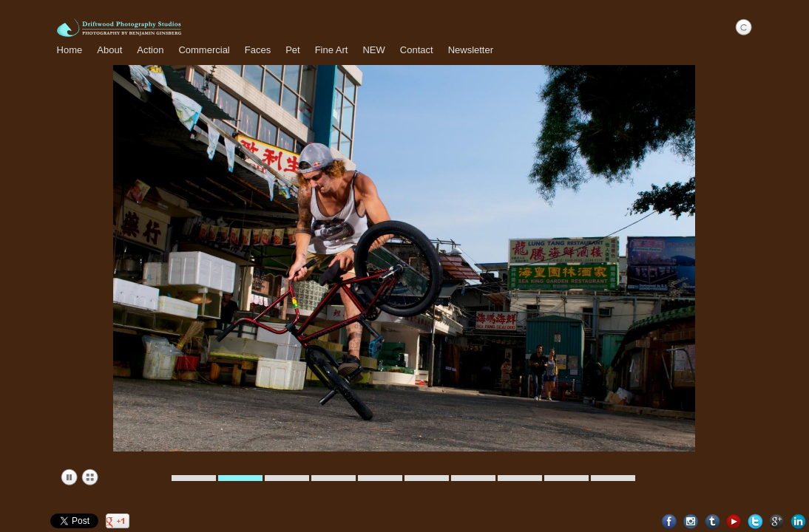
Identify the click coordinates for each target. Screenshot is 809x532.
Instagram (691, 521)
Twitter (755, 521)
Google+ (777, 521)
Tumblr (712, 521)
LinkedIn (798, 521)
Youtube (734, 521)
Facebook (670, 521)
